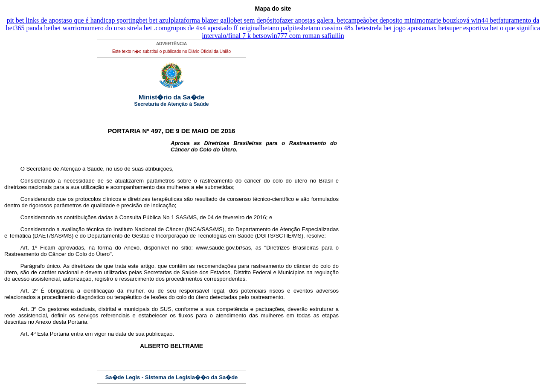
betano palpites (282, 28)
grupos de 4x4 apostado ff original (214, 28)
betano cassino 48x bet (333, 28)
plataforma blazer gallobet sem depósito (225, 20)
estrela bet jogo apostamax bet (405, 28)
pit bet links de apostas (38, 20)
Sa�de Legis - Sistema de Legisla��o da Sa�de (172, 377)
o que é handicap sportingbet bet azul (120, 20)
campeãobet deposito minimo (385, 20)
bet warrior (68, 28)
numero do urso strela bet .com (125, 28)
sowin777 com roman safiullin (303, 36)
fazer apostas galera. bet (313, 20)
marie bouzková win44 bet (462, 20)
